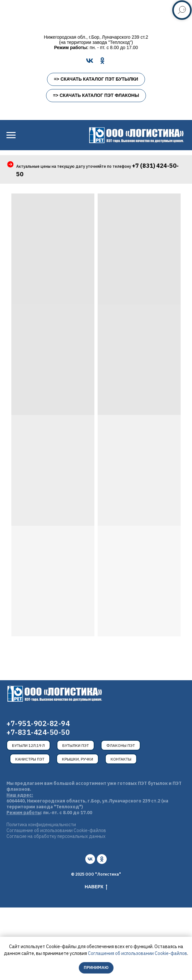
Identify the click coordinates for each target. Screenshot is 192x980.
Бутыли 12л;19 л (28, 745)
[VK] (90, 61)
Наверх (96, 887)
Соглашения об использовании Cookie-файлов (138, 953)
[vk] (90, 859)
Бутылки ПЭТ (76, 745)
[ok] (102, 859)
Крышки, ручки (78, 759)
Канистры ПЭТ (30, 759)
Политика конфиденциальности (41, 825)
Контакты (121, 759)
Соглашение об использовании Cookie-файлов (56, 830)
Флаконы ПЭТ (121, 745)
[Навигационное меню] (11, 135)
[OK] (102, 61)
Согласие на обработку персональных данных (56, 836)
